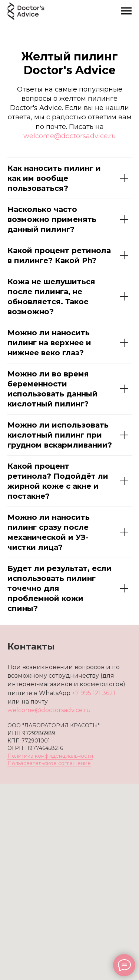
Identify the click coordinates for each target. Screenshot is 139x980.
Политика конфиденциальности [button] (50, 756)
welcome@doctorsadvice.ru (70, 136)
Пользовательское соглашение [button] (49, 763)
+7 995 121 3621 (94, 693)
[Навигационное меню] (126, 11)
